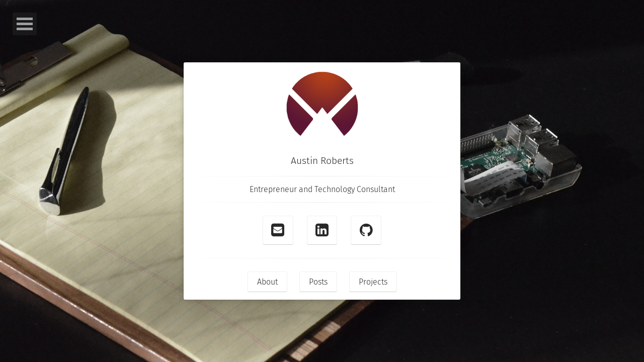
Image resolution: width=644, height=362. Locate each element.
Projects (373, 282)
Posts (318, 282)
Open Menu (25, 24)
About (267, 282)
